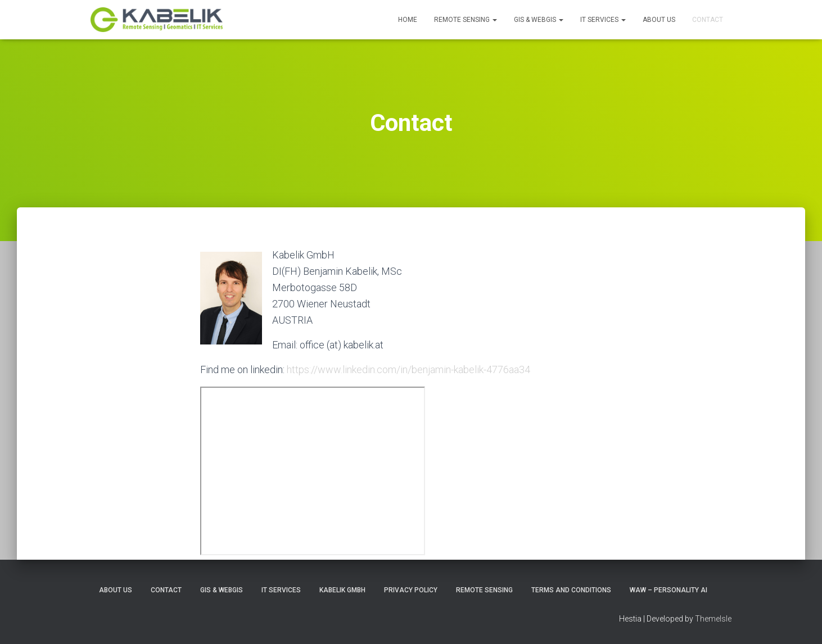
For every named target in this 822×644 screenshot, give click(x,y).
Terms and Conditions (571, 590)
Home (408, 20)
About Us (659, 20)
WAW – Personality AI (669, 590)
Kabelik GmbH (342, 590)
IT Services (603, 20)
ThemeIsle (713, 619)
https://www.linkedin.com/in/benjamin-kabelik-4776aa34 (408, 369)
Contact (708, 20)
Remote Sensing (466, 20)
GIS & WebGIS (539, 20)
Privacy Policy (411, 590)
